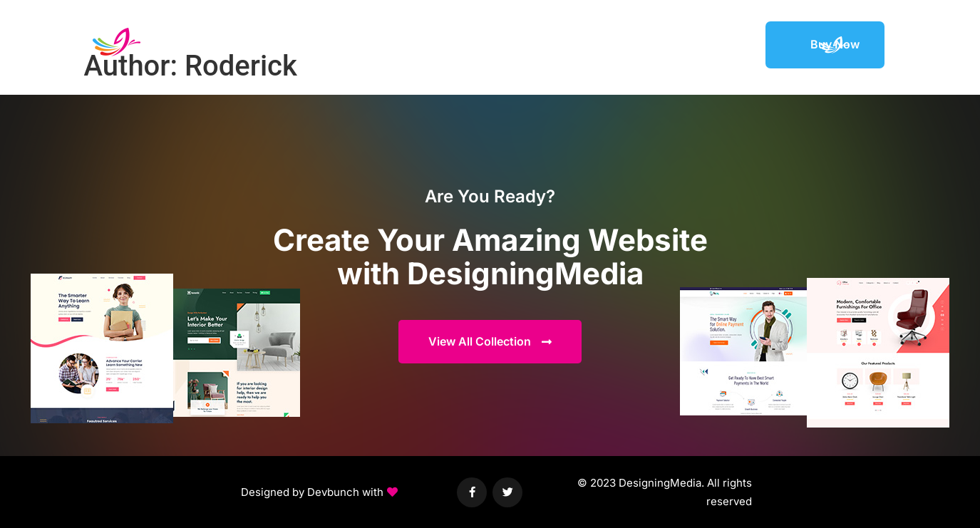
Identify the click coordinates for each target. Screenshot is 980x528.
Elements (605, 44)
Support (729, 44)
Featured (669, 44)
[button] (319, 492)
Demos (547, 44)
